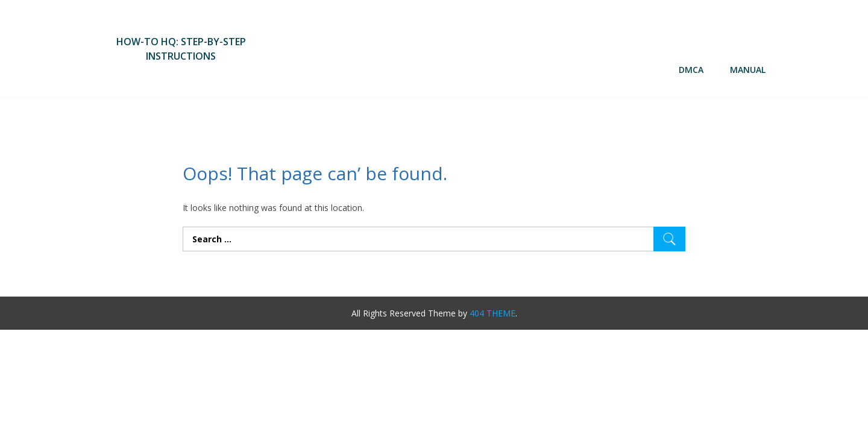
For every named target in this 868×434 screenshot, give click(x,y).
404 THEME (492, 313)
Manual (748, 70)
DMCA (691, 70)
